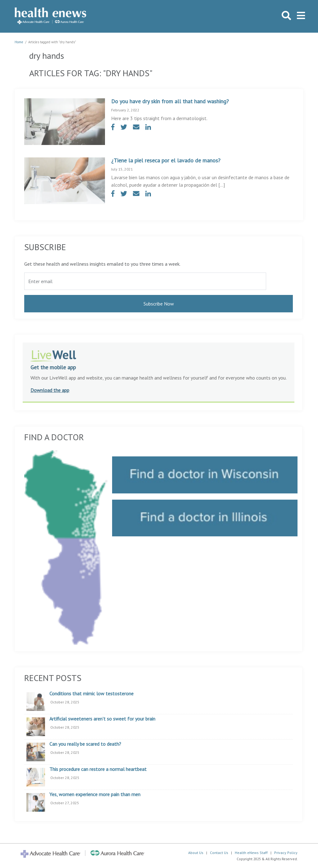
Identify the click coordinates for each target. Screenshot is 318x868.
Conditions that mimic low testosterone (91, 694)
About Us (196, 853)
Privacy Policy (286, 853)
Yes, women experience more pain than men (95, 795)
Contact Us (219, 853)
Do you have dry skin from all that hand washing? (170, 101)
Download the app (50, 390)
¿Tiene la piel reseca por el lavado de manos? (166, 160)
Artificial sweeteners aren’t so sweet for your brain (102, 719)
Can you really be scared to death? (85, 744)
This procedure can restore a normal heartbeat (98, 769)
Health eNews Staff (251, 853)
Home (19, 42)
